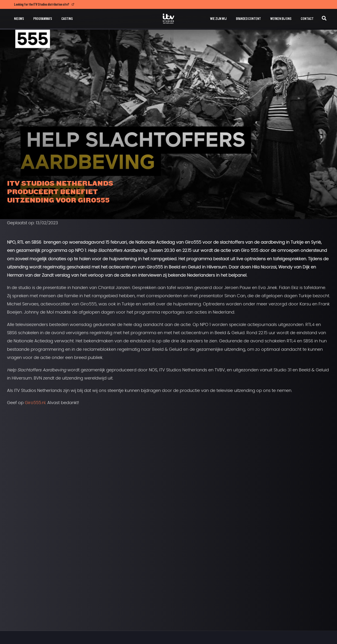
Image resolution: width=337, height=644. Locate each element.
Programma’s (43, 19)
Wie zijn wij (218, 19)
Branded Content (248, 19)
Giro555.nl (35, 403)
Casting (67, 19)
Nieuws (19, 19)
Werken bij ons (281, 19)
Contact (307, 19)
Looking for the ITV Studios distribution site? (42, 4)
